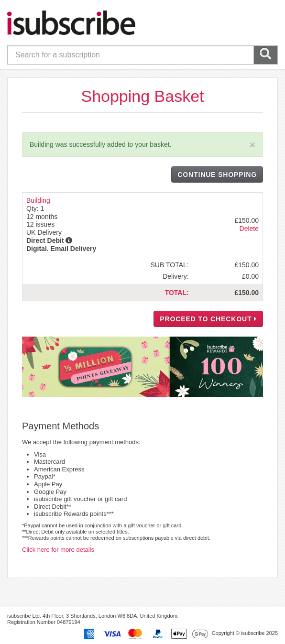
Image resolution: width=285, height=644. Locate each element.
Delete (249, 229)
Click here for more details (58, 550)
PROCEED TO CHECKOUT (208, 319)
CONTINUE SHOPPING (217, 175)
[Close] (252, 145)
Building (38, 200)
